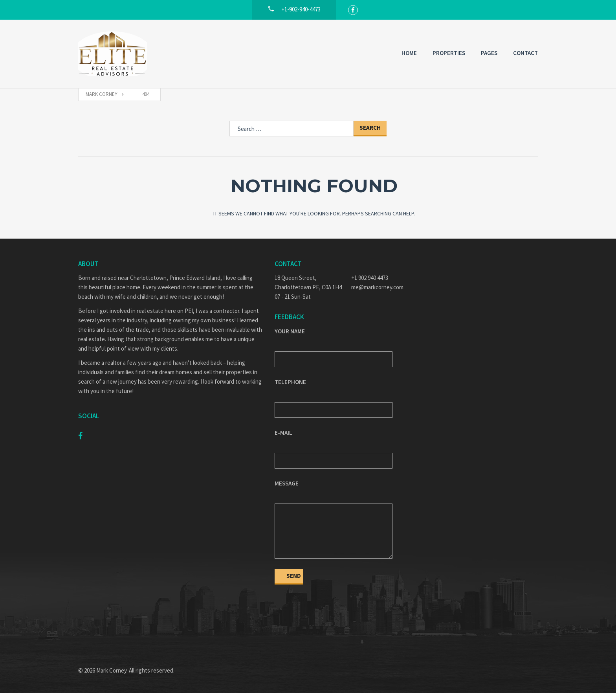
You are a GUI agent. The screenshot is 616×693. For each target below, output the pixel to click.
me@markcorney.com (377, 287)
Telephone (290, 382)
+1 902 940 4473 (370, 278)
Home (409, 53)
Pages (489, 53)
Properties (449, 53)
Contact (525, 53)
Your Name (290, 331)
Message (287, 483)
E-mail (283, 433)
